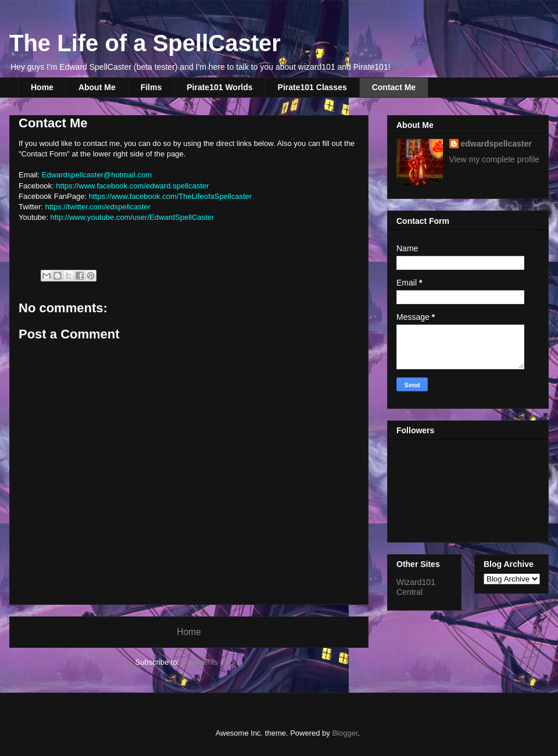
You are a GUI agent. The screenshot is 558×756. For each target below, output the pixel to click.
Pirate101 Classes (312, 87)
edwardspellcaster (496, 144)
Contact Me (394, 87)
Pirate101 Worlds (219, 87)
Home (42, 87)
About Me (97, 87)
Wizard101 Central (416, 587)
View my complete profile (494, 159)
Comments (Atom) (212, 662)
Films (151, 87)
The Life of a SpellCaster (145, 43)
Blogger (345, 733)
